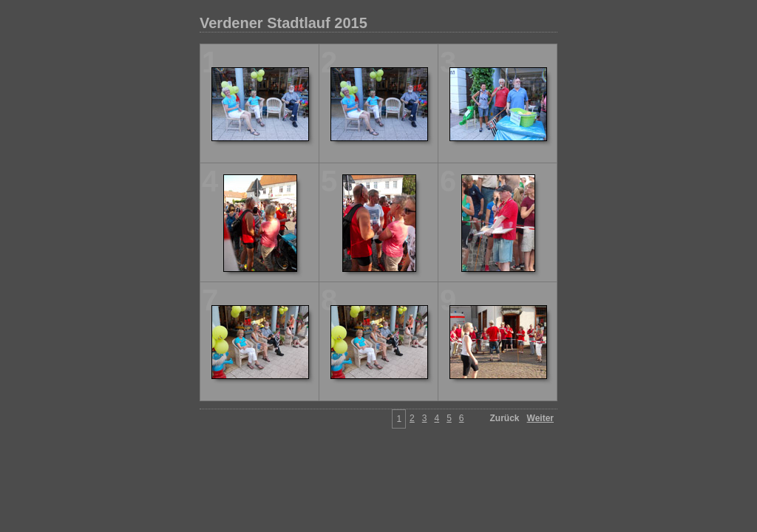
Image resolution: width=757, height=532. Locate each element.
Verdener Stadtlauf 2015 (284, 23)
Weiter (540, 418)
